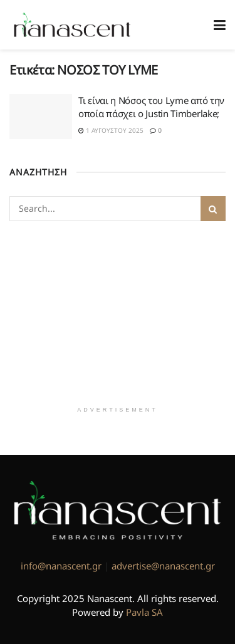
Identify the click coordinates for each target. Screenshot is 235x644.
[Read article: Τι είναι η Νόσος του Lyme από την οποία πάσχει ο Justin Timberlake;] (41, 117)
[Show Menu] (220, 25)
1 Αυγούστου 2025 (111, 130)
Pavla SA (144, 612)
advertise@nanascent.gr (163, 566)
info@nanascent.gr (61, 566)
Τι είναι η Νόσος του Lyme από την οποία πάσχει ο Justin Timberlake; (151, 107)
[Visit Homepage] (72, 25)
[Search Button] (213, 209)
